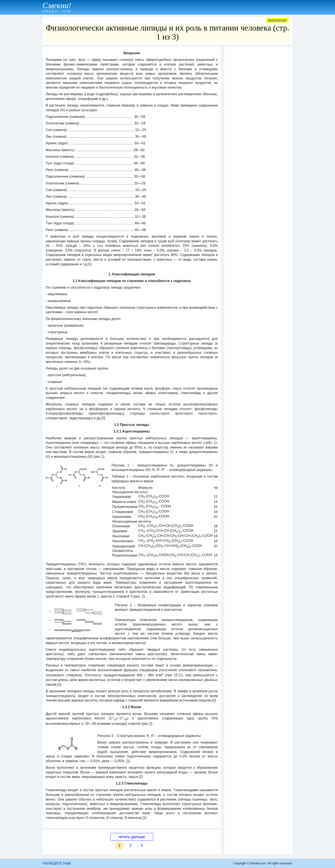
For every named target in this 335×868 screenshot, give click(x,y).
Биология (277, 20)
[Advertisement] (258, 113)
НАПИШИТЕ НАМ (57, 863)
